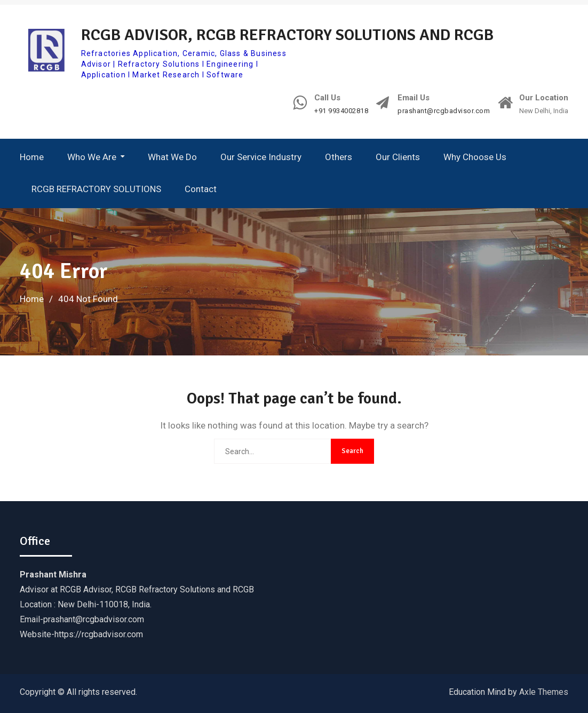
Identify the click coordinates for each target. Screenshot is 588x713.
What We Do (172, 157)
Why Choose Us (475, 157)
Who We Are (92, 157)
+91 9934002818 (341, 111)
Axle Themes (544, 692)
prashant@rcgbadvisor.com (444, 111)
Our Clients (398, 157)
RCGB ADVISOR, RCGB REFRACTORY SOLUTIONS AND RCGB (287, 35)
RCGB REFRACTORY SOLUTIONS (96, 189)
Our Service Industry (261, 157)
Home (32, 157)
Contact (201, 189)
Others (339, 157)
